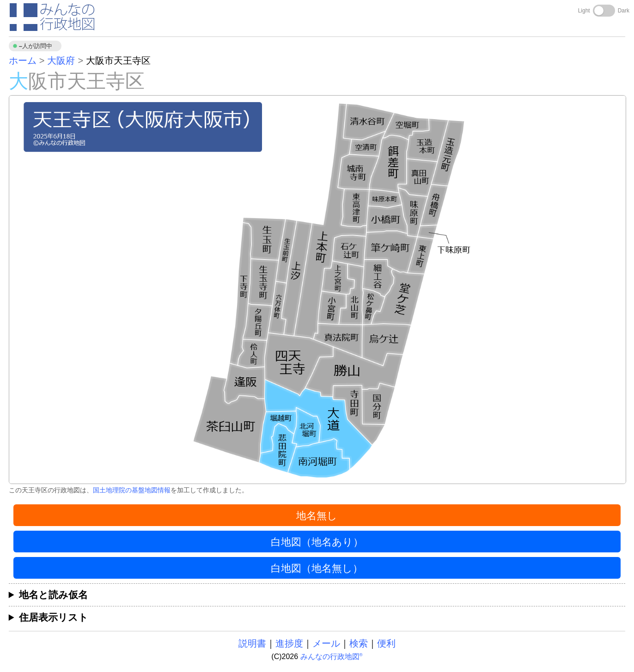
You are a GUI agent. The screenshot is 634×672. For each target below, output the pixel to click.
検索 (359, 643)
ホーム (23, 61)
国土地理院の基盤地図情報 (132, 490)
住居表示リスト (54, 617)
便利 (386, 643)
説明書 (252, 643)
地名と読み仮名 (53, 595)
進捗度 (289, 643)
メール (326, 643)
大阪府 (61, 61)
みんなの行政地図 (332, 657)
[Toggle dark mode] (604, 11)
